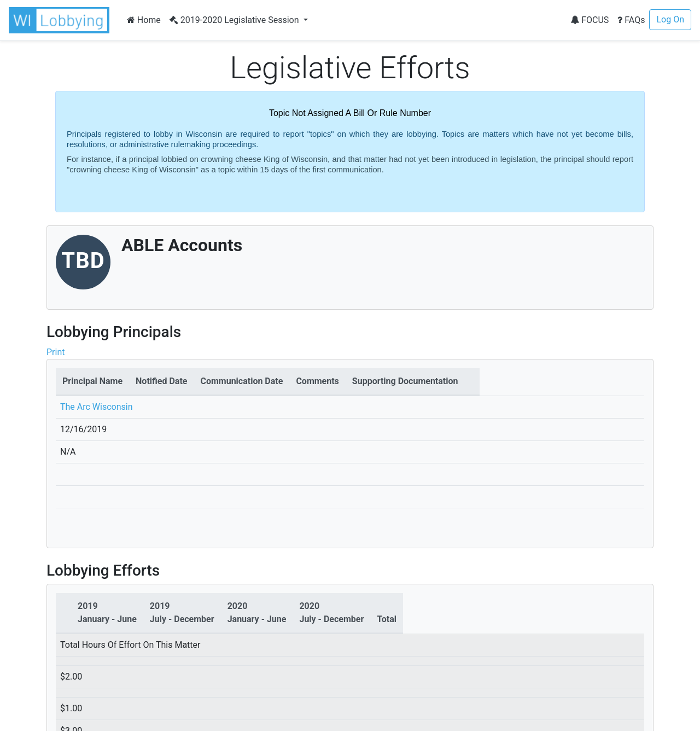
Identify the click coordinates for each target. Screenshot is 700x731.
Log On (670, 19)
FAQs (631, 20)
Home (144, 20)
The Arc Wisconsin (97, 407)
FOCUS (590, 20)
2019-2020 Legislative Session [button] (235, 20)
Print (56, 352)
